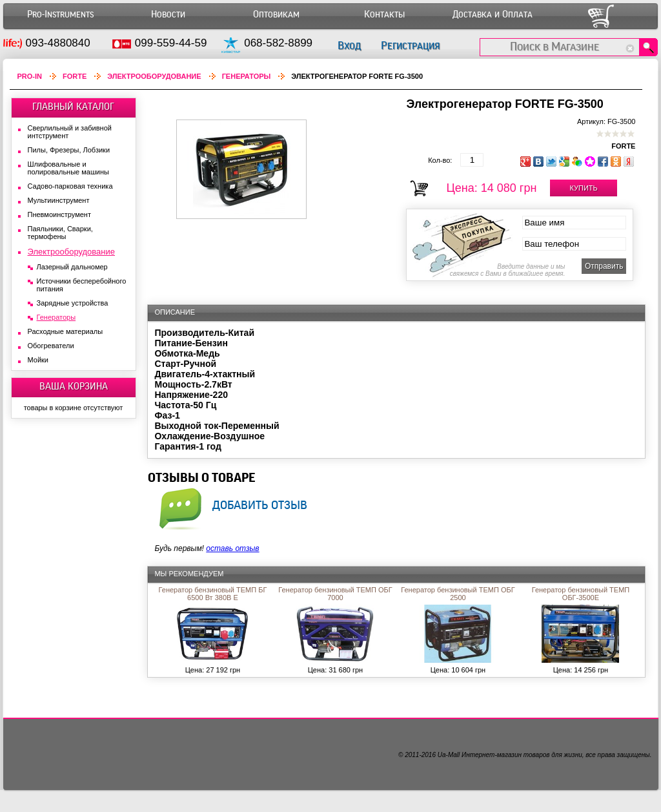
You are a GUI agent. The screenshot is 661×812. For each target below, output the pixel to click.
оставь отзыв (232, 548)
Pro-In (30, 76)
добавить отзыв (260, 505)
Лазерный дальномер (72, 267)
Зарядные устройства (73, 303)
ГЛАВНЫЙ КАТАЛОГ (73, 107)
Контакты (384, 15)
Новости (168, 15)
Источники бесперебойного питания (82, 285)
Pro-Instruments (60, 15)
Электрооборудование (154, 76)
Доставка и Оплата (493, 15)
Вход (349, 46)
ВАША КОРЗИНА (74, 386)
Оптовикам (276, 15)
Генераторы (247, 76)
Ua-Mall (449, 755)
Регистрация (410, 46)
